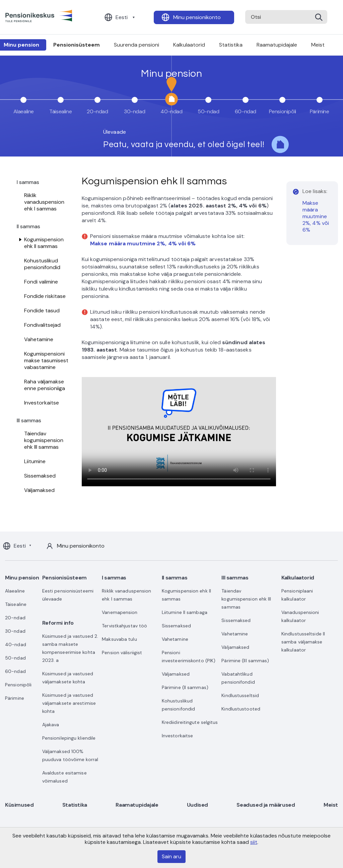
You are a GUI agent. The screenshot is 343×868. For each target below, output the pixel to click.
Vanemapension (120, 612)
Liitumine (35, 461)
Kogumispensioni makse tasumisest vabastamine (46, 360)
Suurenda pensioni (136, 45)
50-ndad (15, 658)
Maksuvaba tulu (119, 639)
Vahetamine (39, 339)
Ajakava (51, 725)
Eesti (122, 17)
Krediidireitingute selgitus (190, 722)
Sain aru (171, 856)
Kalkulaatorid (189, 45)
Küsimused (19, 805)
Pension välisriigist (122, 653)
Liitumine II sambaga (185, 612)
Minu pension (22, 578)
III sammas (235, 578)
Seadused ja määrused (266, 805)
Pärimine (15, 698)
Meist (318, 45)
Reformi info (58, 623)
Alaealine (15, 591)
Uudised (197, 805)
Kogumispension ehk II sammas (44, 243)
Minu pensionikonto (197, 17)
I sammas (114, 578)
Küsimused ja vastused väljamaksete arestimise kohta (69, 703)
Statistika (231, 45)
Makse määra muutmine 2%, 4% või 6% (316, 216)
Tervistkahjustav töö (124, 626)
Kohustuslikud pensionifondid (42, 264)
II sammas (175, 578)
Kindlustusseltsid (240, 695)
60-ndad (15, 671)
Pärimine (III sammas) (245, 661)
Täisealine (16, 604)
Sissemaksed (40, 476)
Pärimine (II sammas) (185, 687)
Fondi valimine (41, 282)
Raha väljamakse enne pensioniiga (45, 385)
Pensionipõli (18, 685)
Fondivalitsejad (42, 325)
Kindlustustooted (241, 709)
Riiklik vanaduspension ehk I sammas (44, 202)
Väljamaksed (39, 490)
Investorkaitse (42, 403)
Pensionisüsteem (77, 45)
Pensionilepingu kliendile (69, 738)
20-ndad (15, 618)
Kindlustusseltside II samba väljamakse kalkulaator (303, 642)
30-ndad (15, 631)
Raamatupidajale (277, 45)
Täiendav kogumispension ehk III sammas (44, 440)
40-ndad (16, 644)
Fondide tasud (42, 311)
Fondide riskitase (45, 296)
